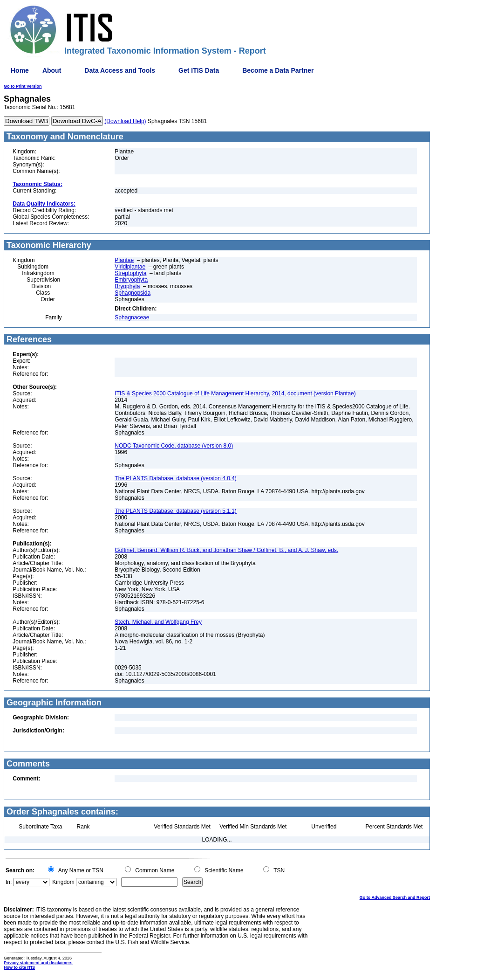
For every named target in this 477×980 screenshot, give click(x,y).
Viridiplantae (130, 267)
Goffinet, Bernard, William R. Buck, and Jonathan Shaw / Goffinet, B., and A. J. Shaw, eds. (226, 550)
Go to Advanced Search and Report (395, 897)
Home (20, 70)
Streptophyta (130, 273)
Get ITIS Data (199, 70)
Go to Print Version (23, 86)
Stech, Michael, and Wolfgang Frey (158, 622)
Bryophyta (127, 286)
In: (9, 882)
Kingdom (63, 882)
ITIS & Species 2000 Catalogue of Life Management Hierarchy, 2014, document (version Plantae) (235, 393)
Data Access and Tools (120, 70)
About (52, 70)
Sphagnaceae (132, 317)
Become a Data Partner (278, 70)
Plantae (124, 260)
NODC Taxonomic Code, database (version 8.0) (174, 446)
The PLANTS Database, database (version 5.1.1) (175, 511)
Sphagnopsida (133, 293)
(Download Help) (125, 121)
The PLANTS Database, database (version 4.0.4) (175, 478)
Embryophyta (131, 280)
